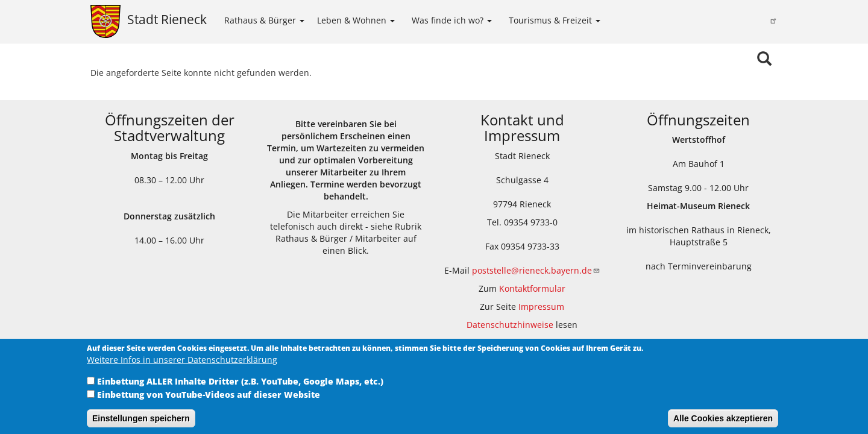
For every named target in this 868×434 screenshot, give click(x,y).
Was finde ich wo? (452, 20)
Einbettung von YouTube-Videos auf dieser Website (209, 401)
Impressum (541, 307)
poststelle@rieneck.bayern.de (536, 270)
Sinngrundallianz (739, 21)
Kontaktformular (532, 288)
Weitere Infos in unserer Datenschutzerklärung (182, 366)
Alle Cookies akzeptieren (723, 425)
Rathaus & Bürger (264, 20)
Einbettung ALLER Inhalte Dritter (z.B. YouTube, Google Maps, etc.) (240, 388)
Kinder (621, 20)
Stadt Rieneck (167, 19)
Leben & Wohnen (356, 20)
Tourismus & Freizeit (555, 20)
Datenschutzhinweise (510, 325)
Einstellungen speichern (141, 425)
